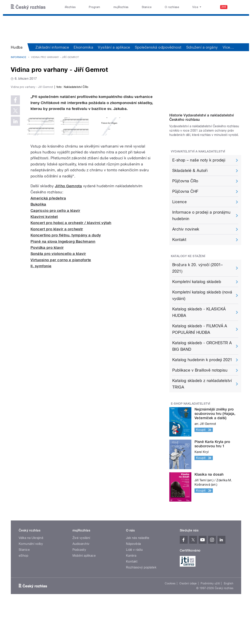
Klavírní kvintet (44, 300)
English (229, 624)
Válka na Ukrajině (31, 578)
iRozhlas (70, 7)
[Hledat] (236, 7)
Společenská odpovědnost (158, 47)
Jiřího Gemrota (69, 270)
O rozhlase (172, 7)
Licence (179, 242)
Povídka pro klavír (47, 331)
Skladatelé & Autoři (190, 211)
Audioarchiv (81, 584)
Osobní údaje (188, 624)
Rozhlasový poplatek (141, 608)
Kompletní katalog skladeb (197, 322)
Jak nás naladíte (138, 578)
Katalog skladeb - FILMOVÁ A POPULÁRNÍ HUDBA (200, 370)
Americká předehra (48, 282)
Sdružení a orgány (202, 47)
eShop (23, 596)
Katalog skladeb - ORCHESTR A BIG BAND (202, 386)
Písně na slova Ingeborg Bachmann (63, 325)
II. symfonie (41, 350)
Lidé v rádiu (134, 590)
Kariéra (131, 596)
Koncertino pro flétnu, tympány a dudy (66, 319)
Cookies (170, 624)
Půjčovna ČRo (185, 221)
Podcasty (79, 590)
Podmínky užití (210, 624)
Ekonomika (83, 47)
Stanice (147, 7)
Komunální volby (31, 584)
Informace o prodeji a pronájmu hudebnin (201, 256)
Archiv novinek (186, 269)
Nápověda (133, 584)
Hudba (17, 47)
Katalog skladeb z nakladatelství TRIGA (202, 424)
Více (228, 47)
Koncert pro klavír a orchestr (57, 312)
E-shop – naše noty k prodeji (199, 200)
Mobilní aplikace (84, 596)
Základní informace (52, 47)
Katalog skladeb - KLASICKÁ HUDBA (199, 353)
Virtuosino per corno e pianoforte (61, 343)
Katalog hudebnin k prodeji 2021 (202, 400)
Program (94, 7)
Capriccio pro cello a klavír (55, 294)
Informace (19, 57)
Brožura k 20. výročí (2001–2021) (198, 308)
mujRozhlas (121, 7)
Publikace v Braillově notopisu (200, 411)
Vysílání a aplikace (114, 47)
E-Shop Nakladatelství (191, 444)
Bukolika (38, 288)
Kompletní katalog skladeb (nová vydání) (202, 336)
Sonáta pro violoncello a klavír (58, 337)
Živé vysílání (81, 578)
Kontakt (179, 280)
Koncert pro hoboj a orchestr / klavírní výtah (71, 306)
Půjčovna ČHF (185, 232)
